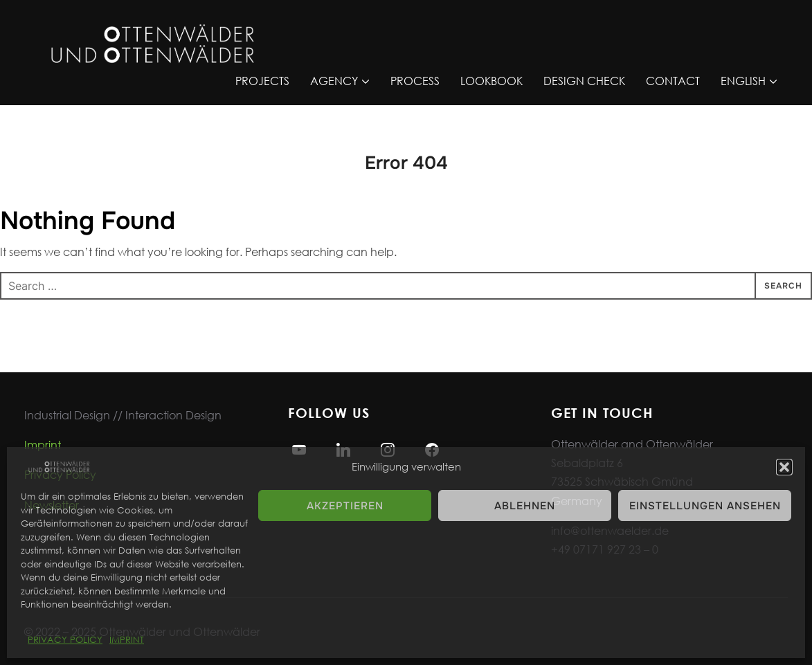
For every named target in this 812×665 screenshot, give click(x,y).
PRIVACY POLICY (65, 640)
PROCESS (415, 81)
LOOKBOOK (491, 81)
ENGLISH (743, 81)
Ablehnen (525, 506)
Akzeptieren (345, 506)
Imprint (43, 445)
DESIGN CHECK (584, 81)
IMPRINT (127, 640)
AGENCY (334, 81)
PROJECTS (262, 81)
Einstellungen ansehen (705, 506)
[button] (784, 467)
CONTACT (673, 81)
